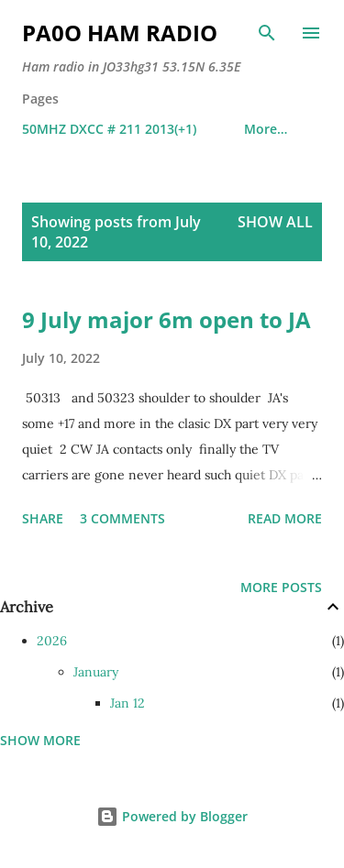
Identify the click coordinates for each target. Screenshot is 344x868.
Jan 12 (128, 703)
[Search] (267, 33)
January (96, 672)
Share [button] (43, 518)
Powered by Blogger (172, 816)
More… (266, 129)
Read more (285, 518)
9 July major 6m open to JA (166, 319)
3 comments (122, 518)
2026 (52, 641)
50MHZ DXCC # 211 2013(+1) (109, 129)
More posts (281, 587)
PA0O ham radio (120, 33)
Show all (275, 222)
